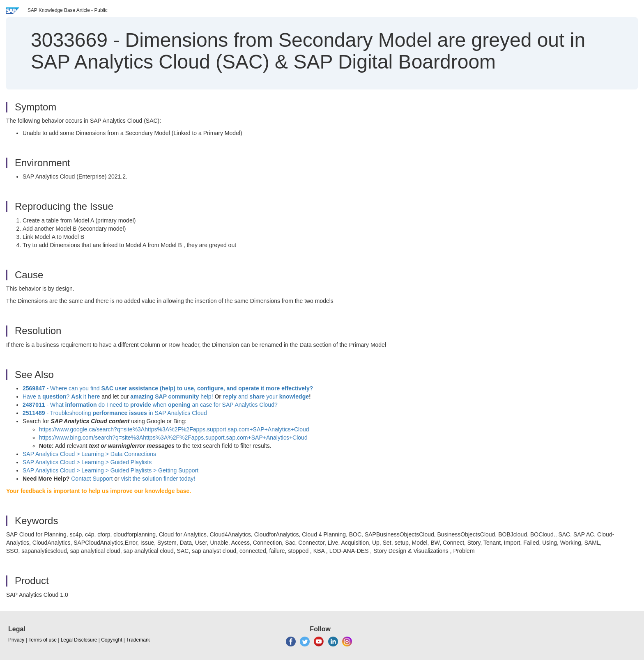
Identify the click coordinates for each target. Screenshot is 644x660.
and (243, 396)
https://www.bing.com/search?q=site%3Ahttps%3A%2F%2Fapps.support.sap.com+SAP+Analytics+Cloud (173, 438)
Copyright (112, 640)
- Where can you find (168, 388)
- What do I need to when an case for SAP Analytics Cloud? (150, 405)
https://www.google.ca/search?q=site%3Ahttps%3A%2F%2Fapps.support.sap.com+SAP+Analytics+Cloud (174, 429)
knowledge (293, 396)
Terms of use (43, 640)
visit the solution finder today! (158, 479)
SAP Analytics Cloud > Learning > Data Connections (89, 454)
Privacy (16, 640)
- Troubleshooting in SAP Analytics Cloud (115, 413)
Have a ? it (62, 396)
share (257, 396)
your (272, 396)
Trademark (138, 640)
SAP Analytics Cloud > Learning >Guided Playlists (87, 462)
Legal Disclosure (79, 640)
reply (231, 396)
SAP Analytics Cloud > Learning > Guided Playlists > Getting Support (110, 470)
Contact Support (92, 479)
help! (171, 396)
